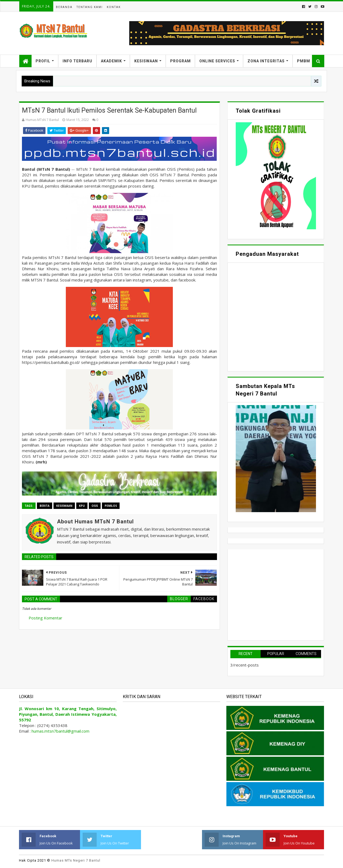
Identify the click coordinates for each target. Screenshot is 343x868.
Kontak (114, 7)
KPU (82, 506)
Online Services (217, 61)
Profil (43, 61)
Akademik (111, 61)
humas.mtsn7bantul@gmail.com (60, 731)
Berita (45, 506)
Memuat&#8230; (276, 316)
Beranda (64, 7)
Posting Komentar (45, 618)
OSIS (95, 506)
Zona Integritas (266, 61)
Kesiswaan (146, 61)
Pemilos (111, 506)
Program (180, 61)
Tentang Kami (90, 7)
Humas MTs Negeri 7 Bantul (76, 860)
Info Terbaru (77, 61)
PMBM (304, 61)
